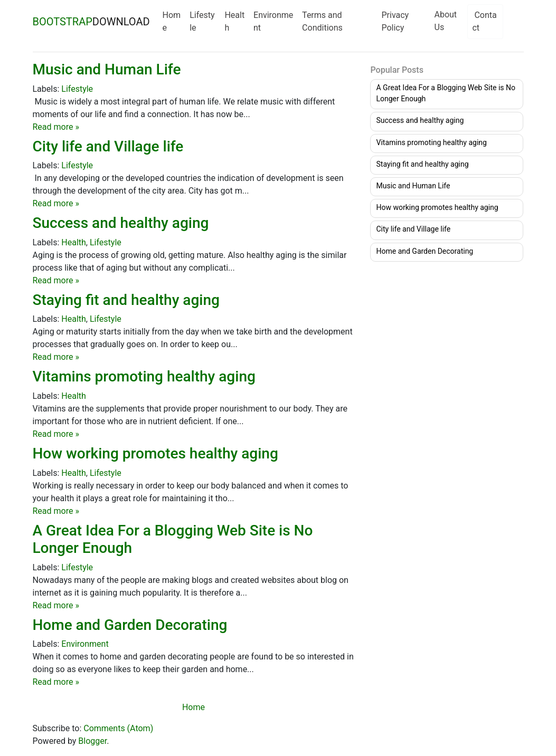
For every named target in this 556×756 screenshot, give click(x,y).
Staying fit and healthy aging (126, 300)
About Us (446, 21)
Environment (273, 21)
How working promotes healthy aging (156, 453)
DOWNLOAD (91, 22)
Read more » (56, 127)
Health (234, 21)
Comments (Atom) (118, 728)
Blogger (92, 741)
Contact (484, 21)
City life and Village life (108, 146)
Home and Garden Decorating (130, 625)
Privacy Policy (395, 21)
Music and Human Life (107, 69)
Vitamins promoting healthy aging (144, 376)
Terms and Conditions (322, 21)
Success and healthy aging (121, 223)
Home (172, 21)
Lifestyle (202, 21)
